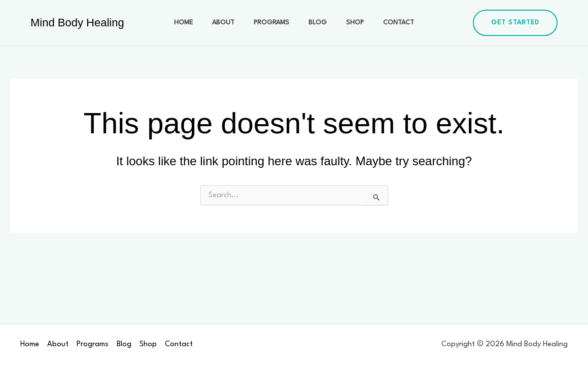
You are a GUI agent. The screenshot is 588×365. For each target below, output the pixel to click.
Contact (386, 23)
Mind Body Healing (77, 23)
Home (196, 23)
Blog (315, 23)
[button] (515, 23)
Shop (347, 23)
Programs (274, 23)
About (231, 23)
